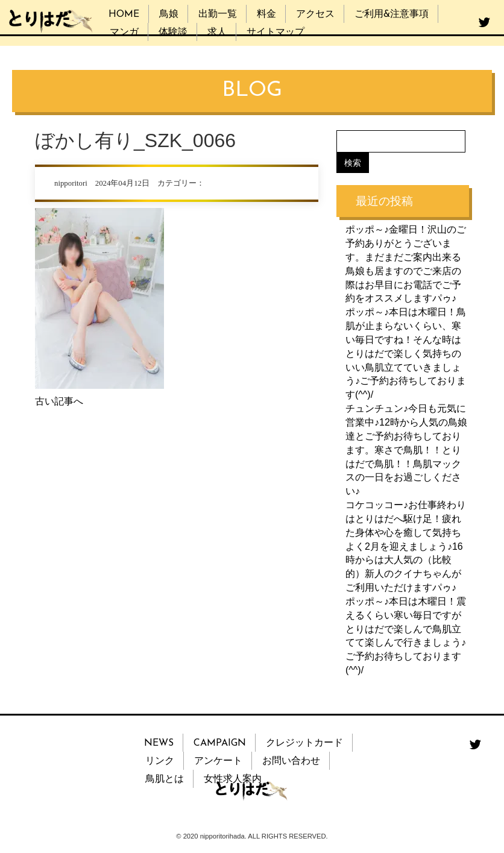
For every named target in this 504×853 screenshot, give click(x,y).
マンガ (124, 33)
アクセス (315, 14)
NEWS (159, 743)
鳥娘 (169, 14)
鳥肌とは (165, 779)
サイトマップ (276, 33)
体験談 (173, 33)
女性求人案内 (233, 779)
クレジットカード (304, 743)
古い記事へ (59, 401)
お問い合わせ (291, 761)
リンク (160, 761)
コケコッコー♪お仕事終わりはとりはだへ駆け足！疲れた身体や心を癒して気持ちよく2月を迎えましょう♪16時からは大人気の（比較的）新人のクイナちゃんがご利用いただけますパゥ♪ (406, 546)
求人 (217, 33)
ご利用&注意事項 (392, 14)
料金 (266, 14)
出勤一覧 (218, 14)
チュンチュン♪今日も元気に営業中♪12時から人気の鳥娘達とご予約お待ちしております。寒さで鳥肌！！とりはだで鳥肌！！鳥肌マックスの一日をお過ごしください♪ (406, 450)
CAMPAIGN (220, 743)
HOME (124, 14)
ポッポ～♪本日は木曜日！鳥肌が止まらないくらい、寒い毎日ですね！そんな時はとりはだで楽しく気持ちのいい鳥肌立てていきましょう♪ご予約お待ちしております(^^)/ (406, 353)
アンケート (218, 761)
